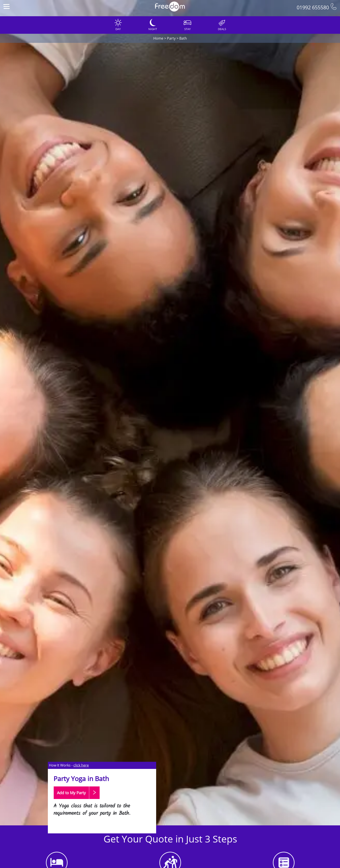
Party (171, 38)
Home (158, 38)
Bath (183, 38)
